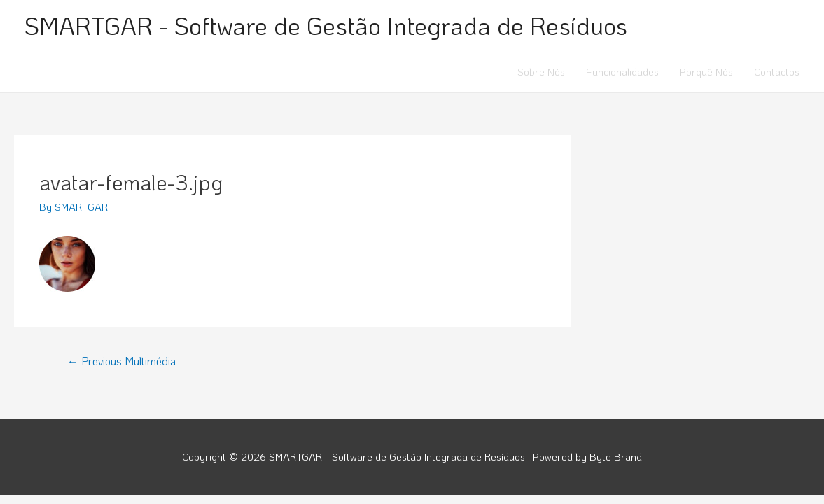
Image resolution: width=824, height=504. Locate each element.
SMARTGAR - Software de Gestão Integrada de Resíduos (326, 25)
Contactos (777, 71)
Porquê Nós (706, 71)
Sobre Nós (541, 71)
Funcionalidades (622, 71)
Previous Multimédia (121, 361)
